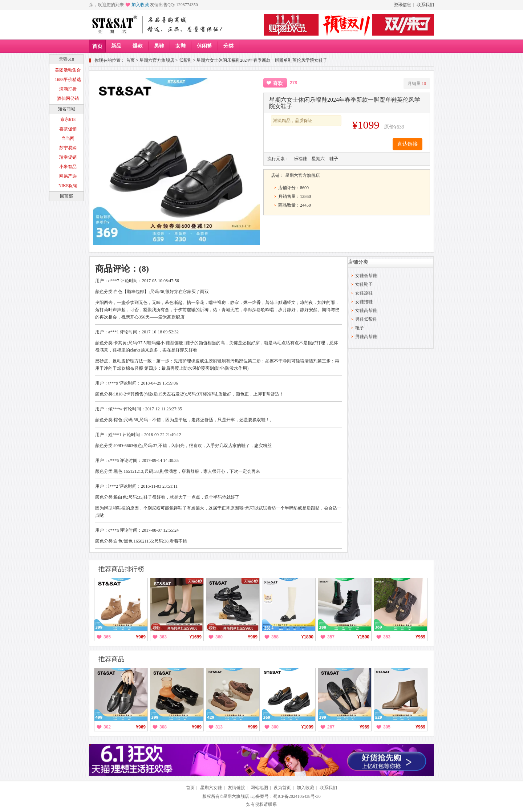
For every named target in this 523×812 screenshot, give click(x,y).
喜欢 (278, 83)
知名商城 (66, 109)
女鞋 (181, 46)
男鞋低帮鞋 (366, 319)
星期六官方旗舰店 (157, 60)
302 (107, 727)
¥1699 (196, 637)
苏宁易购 (68, 148)
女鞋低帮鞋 (366, 276)
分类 (228, 46)
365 (107, 637)
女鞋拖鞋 (364, 302)
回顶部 (66, 196)
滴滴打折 (68, 89)
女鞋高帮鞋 (366, 310)
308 (163, 727)
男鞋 (159, 46)
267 (331, 727)
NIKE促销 (68, 186)
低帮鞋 (186, 60)
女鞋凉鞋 (364, 293)
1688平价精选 (68, 80)
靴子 (360, 328)
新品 (116, 46)
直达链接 (408, 144)
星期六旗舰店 (236, 796)
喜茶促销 (68, 129)
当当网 (68, 138)
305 (387, 727)
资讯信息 (402, 5)
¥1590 (363, 637)
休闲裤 (204, 46)
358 (275, 637)
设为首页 (282, 788)
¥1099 (307, 727)
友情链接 (236, 788)
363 (163, 637)
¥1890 (307, 637)
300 (275, 727)
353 (387, 637)
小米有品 (68, 167)
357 (331, 637)
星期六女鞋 (211, 788)
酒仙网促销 (68, 98)
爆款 (138, 46)
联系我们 (425, 5)
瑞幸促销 (68, 157)
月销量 (417, 84)
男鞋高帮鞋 (366, 337)
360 (219, 637)
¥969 (141, 637)
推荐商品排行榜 (121, 569)
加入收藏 (140, 5)
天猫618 (66, 59)
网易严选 (68, 176)
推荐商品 (112, 659)
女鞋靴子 (364, 284)
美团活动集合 (68, 70)
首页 (97, 46)
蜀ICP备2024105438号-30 (297, 796)
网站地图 (259, 788)
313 (219, 727)
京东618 (68, 119)
